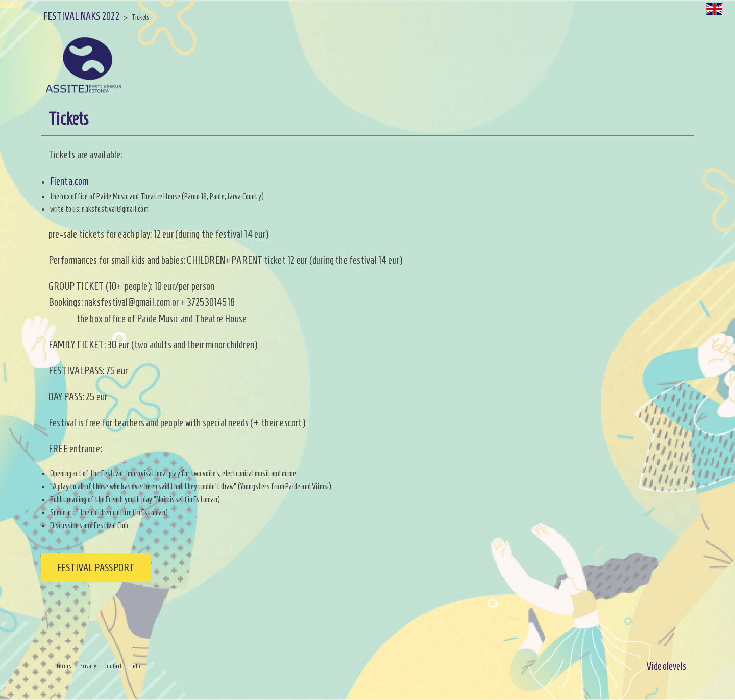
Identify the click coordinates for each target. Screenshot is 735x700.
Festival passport (96, 568)
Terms (64, 666)
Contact (113, 666)
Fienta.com (69, 181)
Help (135, 666)
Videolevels (666, 666)
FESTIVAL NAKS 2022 (81, 16)
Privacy (88, 666)
